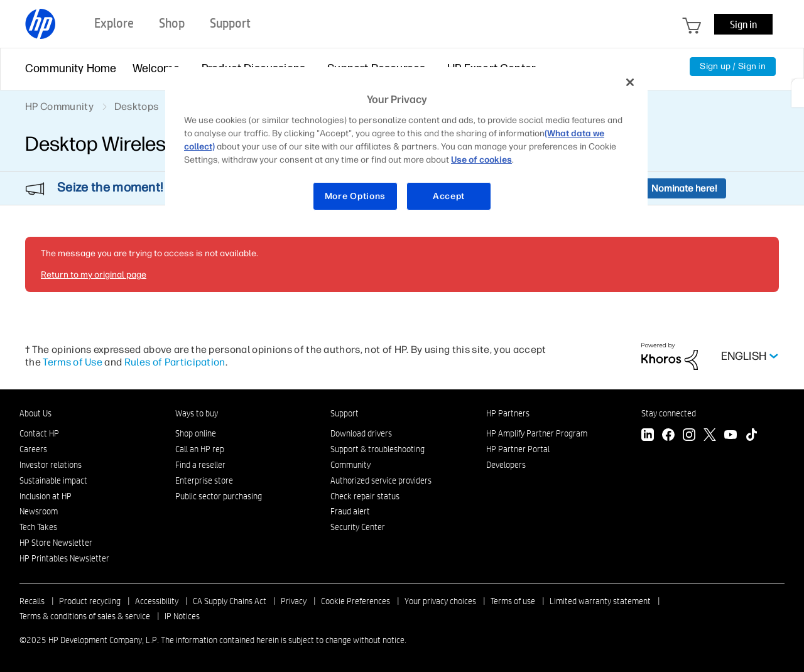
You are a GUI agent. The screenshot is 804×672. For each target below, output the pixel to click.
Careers (33, 449)
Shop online (196, 433)
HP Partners (508, 413)
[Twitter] (710, 436)
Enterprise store (204, 480)
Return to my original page (94, 275)
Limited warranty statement (600, 601)
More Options (355, 196)
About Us (35, 413)
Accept (449, 196)
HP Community (59, 106)
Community (350, 465)
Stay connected (669, 413)
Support (345, 413)
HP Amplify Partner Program (537, 433)
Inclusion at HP (46, 496)
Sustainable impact (53, 480)
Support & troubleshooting (378, 449)
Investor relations (51, 465)
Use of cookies (481, 160)
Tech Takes (38, 527)
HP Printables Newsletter (64, 558)
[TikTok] (751, 436)
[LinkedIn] (648, 436)
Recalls (32, 601)
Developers (506, 465)
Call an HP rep (200, 449)
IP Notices (182, 616)
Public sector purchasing (219, 496)
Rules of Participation (175, 362)
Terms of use (513, 601)
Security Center (358, 527)
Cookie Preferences (356, 601)
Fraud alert (350, 511)
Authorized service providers (381, 480)
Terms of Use (73, 362)
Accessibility (157, 601)
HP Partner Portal (518, 449)
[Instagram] (689, 436)
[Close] (630, 82)
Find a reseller (200, 465)
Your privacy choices (440, 601)
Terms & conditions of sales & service (85, 616)
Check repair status (365, 496)
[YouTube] (731, 436)
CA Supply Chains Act (230, 601)
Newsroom (39, 511)
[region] (406, 147)
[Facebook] (668, 436)
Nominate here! (684, 188)
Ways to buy (197, 413)
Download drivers (361, 433)
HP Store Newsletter (56, 543)
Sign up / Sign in (733, 66)
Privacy (294, 601)
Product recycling (90, 601)
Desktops (137, 106)
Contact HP (39, 433)
